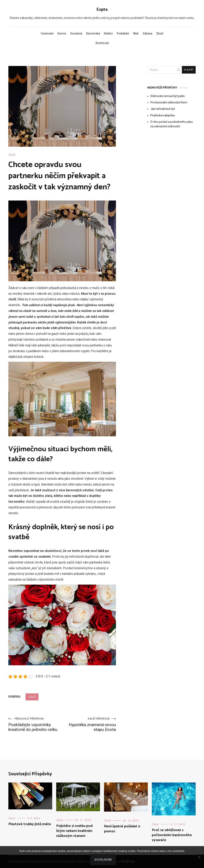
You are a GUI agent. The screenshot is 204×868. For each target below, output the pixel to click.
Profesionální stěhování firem (169, 102)
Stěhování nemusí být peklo (168, 96)
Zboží (160, 33)
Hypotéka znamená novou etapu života (89, 725)
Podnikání (123, 33)
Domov (62, 33)
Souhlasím (103, 860)
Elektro (108, 33)
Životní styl (102, 43)
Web (136, 33)
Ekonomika (93, 33)
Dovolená (76, 33)
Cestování (47, 33)
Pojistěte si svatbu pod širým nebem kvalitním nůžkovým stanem (74, 831)
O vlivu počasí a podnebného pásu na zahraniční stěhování (172, 124)
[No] (199, 857)
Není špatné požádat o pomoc (122, 829)
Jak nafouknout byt (163, 109)
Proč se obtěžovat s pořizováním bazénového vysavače (172, 835)
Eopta (102, 10)
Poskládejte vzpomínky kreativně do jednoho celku (35, 725)
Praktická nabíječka (163, 115)
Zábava (147, 33)
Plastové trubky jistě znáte (30, 824)
